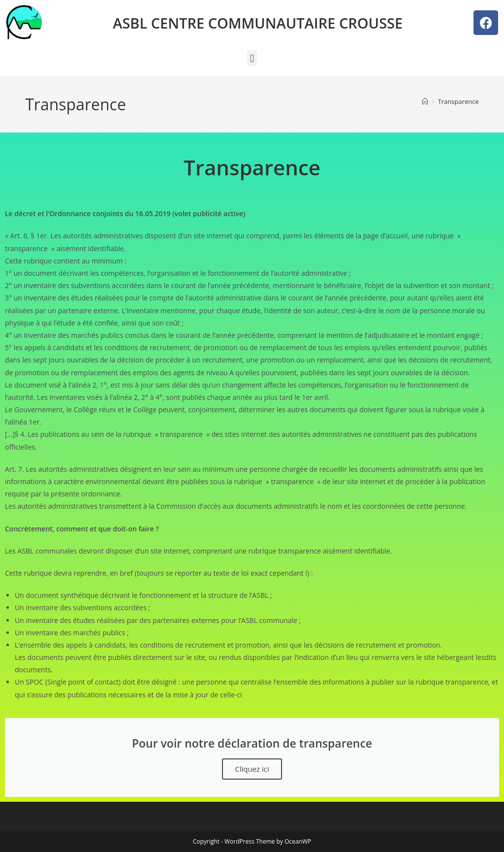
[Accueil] (425, 101)
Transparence (458, 101)
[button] (252, 58)
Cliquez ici (252, 769)
